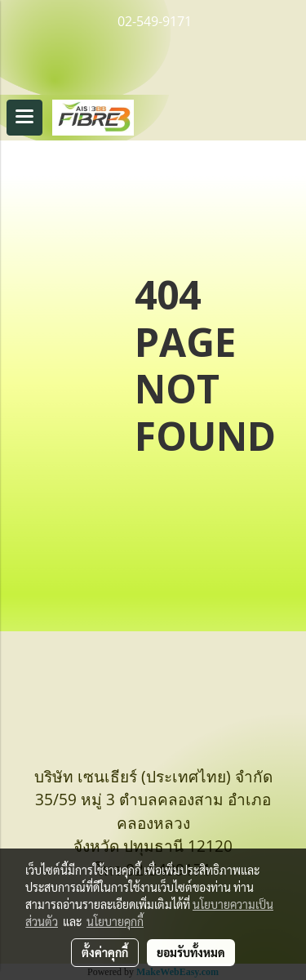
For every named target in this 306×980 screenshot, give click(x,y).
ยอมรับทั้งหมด (191, 952)
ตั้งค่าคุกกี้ (105, 952)
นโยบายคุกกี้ (115, 921)
